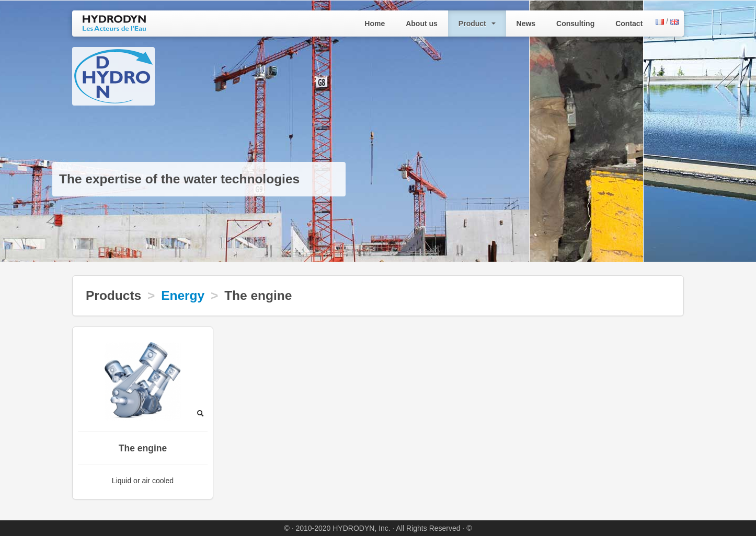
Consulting (575, 24)
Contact (629, 24)
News (526, 24)
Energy (183, 295)
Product (477, 24)
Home (375, 24)
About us (422, 24)
